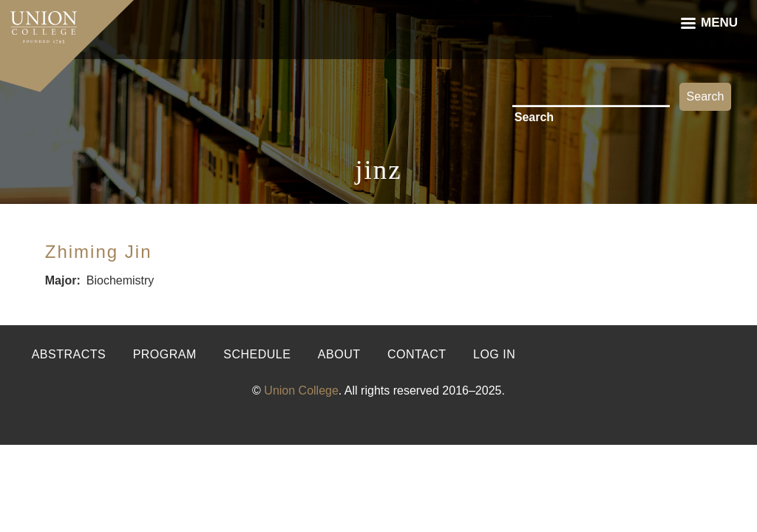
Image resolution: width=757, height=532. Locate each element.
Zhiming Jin (99, 252)
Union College (301, 391)
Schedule (257, 354)
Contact (417, 354)
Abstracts (69, 354)
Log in (494, 354)
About (339, 354)
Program (165, 354)
